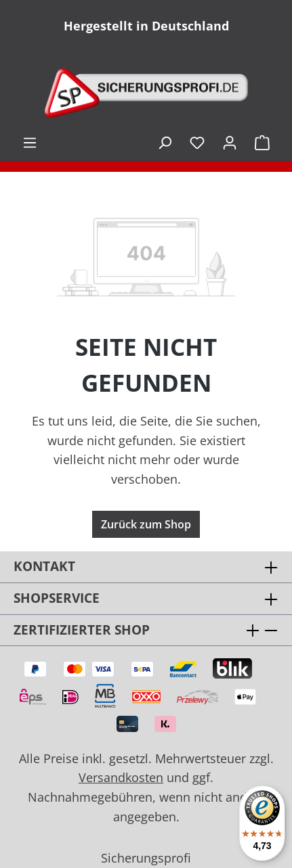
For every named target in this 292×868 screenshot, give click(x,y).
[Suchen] (165, 142)
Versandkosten (121, 777)
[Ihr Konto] (230, 142)
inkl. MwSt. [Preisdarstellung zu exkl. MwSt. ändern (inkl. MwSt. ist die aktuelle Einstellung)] (140, 142)
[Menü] (30, 142)
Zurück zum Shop (146, 524)
